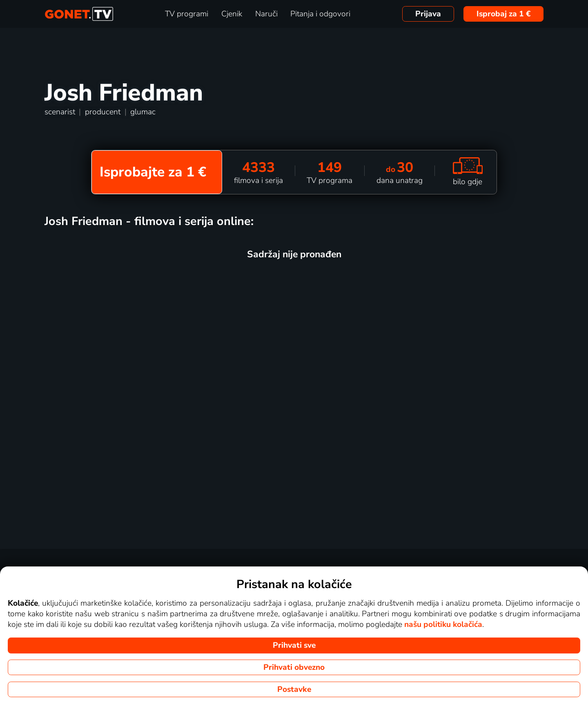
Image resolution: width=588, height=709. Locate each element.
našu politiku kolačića (443, 624)
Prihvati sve (294, 645)
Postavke (294, 689)
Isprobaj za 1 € (504, 14)
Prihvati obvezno (294, 667)
